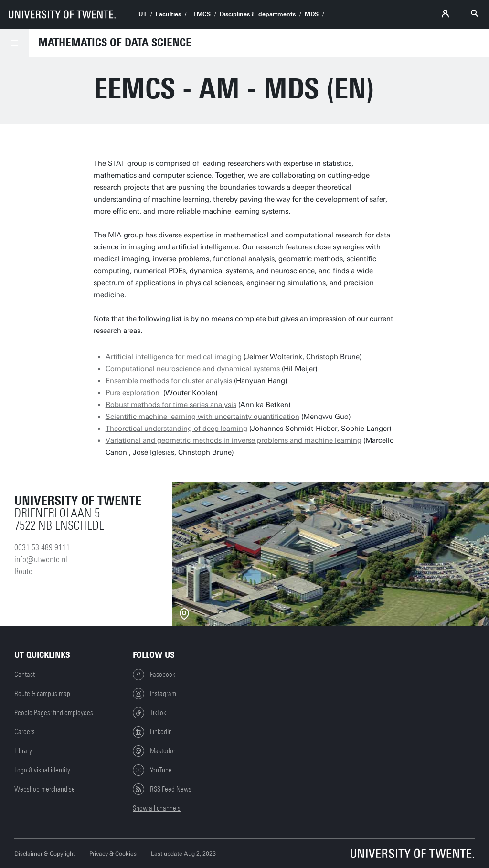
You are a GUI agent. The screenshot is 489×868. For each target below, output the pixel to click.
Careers (25, 732)
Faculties (168, 14)
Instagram (154, 694)
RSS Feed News (162, 789)
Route (23, 571)
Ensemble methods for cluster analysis (169, 381)
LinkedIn (152, 732)
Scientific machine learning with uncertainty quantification (202, 417)
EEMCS (200, 14)
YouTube (152, 770)
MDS (312, 14)
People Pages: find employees (54, 713)
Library (23, 751)
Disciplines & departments (258, 14)
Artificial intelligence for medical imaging (174, 357)
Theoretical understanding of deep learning (176, 429)
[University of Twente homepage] (62, 14)
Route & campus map (42, 694)
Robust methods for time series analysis (171, 405)
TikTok (149, 713)
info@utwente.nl (41, 559)
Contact (25, 675)
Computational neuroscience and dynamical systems (193, 369)
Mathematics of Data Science (115, 43)
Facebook (154, 675)
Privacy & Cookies (113, 854)
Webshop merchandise (45, 789)
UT (143, 14)
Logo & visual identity (42, 770)
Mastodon (155, 751)
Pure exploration (133, 393)
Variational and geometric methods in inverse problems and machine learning (234, 440)
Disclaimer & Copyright (45, 854)
